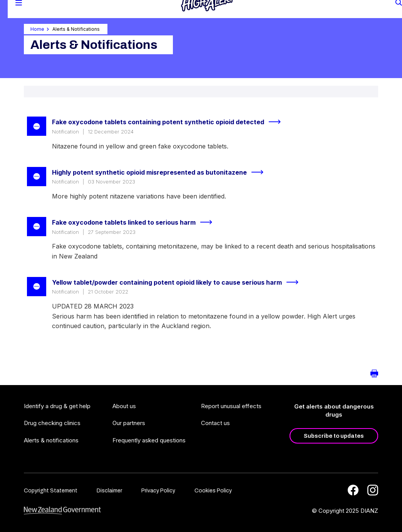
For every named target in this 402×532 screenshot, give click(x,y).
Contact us (215, 423)
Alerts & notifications (51, 440)
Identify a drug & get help (57, 406)
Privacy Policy (158, 491)
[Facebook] (353, 490)
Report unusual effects (231, 406)
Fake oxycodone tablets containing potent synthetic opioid (170, 122)
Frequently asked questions (149, 440)
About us (124, 406)
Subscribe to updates (334, 436)
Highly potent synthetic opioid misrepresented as (161, 172)
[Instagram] (373, 490)
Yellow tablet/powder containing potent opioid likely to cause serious (178, 282)
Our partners (129, 423)
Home (37, 29)
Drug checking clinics (52, 423)
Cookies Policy (213, 491)
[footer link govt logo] (62, 511)
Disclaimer (109, 491)
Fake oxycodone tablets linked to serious (135, 222)
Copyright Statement (51, 491)
